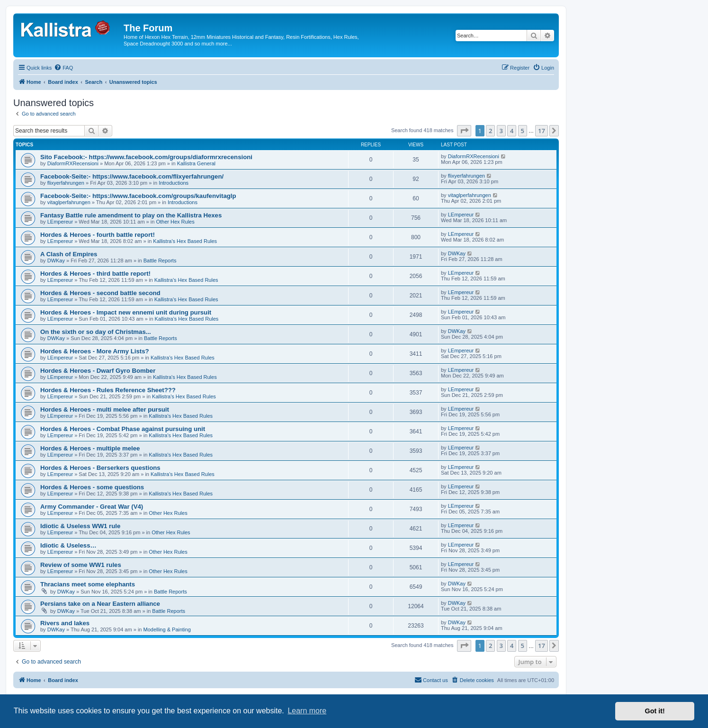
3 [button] (501, 131)
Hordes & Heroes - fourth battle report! (98, 235)
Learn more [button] (307, 711)
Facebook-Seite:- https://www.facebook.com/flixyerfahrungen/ (132, 176)
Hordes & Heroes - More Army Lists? (95, 351)
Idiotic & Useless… (68, 545)
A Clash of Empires (69, 254)
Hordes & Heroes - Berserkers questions (100, 468)
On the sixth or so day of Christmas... (96, 332)
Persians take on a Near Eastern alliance (100, 604)
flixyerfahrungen (66, 183)
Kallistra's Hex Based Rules (185, 241)
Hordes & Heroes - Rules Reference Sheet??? (108, 390)
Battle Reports (160, 261)
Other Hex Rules (175, 222)
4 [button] (512, 131)
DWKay (56, 261)
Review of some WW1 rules (81, 565)
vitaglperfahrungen (69, 202)
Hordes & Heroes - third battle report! (95, 274)
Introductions (174, 183)
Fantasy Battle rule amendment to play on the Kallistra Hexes (131, 215)
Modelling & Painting (167, 629)
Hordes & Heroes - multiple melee (90, 448)
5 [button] (523, 131)
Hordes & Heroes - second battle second (100, 293)
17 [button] (542, 131)
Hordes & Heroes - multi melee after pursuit (105, 409)
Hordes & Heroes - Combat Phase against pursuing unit (123, 429)
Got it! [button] (655, 711)
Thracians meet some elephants (88, 584)
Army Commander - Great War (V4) (92, 507)
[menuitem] (63, 68)
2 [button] (490, 131)
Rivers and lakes (65, 623)
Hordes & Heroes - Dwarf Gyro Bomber (98, 371)
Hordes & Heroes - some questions (92, 487)
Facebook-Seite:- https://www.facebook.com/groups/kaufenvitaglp (138, 196)
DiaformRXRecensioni (73, 163)
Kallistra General (196, 163)
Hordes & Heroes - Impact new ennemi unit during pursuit (126, 312)
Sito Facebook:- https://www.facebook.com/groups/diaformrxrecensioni (146, 157)
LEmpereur (60, 222)
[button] (464, 131)
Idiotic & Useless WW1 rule (80, 526)
